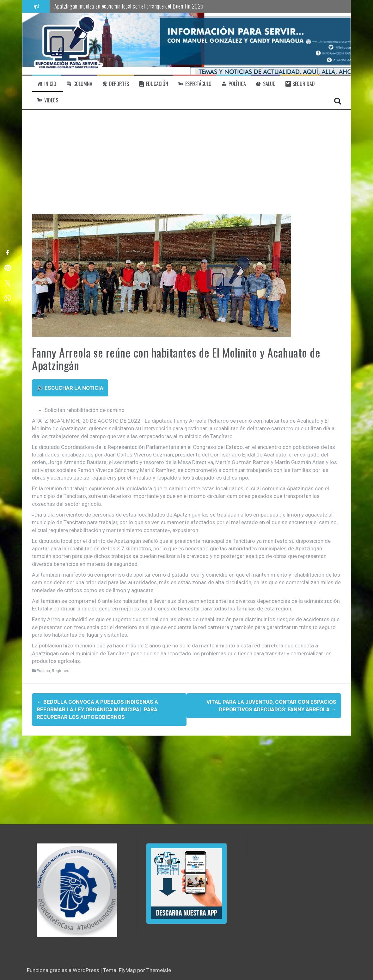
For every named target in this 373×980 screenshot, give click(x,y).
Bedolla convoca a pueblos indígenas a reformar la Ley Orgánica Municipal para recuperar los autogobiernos (97, 710)
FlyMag (127, 970)
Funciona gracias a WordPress (64, 970)
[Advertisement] (186, 167)
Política (43, 671)
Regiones (61, 671)
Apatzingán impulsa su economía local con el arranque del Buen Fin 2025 (129, 6)
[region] (77, 890)
